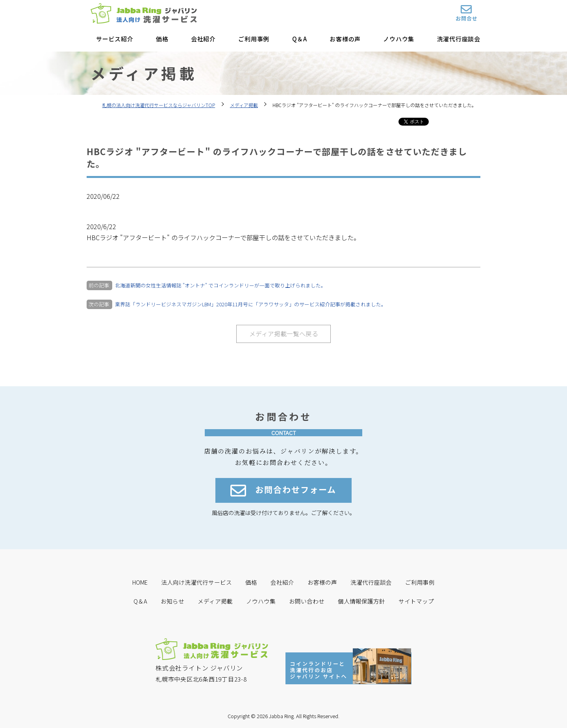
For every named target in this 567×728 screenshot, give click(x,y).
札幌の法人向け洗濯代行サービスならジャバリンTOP (158, 105)
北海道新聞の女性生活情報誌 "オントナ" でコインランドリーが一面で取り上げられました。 (220, 285)
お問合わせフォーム (283, 491)
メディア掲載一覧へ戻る (284, 333)
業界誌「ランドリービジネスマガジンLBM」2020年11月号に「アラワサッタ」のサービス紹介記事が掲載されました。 (251, 304)
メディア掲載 (244, 105)
